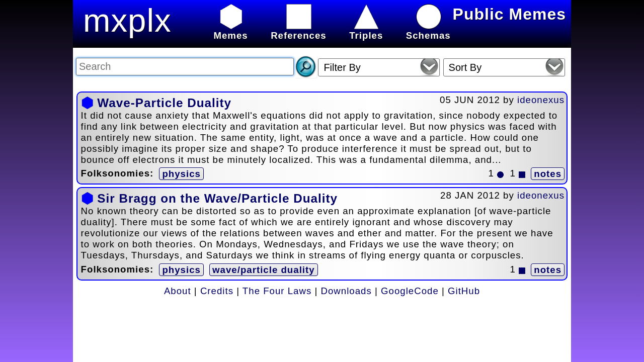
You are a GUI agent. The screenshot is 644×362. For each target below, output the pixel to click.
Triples (366, 30)
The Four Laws (277, 291)
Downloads (346, 291)
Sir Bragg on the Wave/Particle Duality (217, 198)
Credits (217, 291)
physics (181, 174)
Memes (230, 30)
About (178, 291)
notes (548, 174)
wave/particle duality (264, 270)
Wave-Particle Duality (164, 103)
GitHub (464, 291)
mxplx (127, 20)
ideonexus (541, 100)
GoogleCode (410, 291)
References (299, 30)
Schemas (428, 30)
